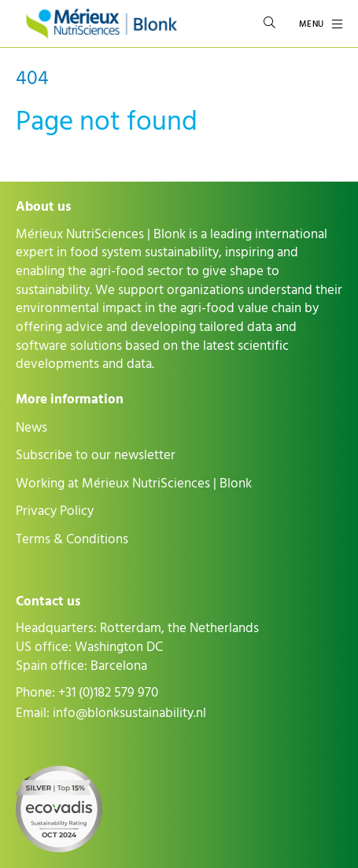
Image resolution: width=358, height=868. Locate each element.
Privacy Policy (55, 511)
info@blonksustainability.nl (129, 713)
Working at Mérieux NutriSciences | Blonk (134, 484)
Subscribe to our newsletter (96, 455)
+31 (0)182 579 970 (108, 693)
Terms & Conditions (72, 539)
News (31, 428)
